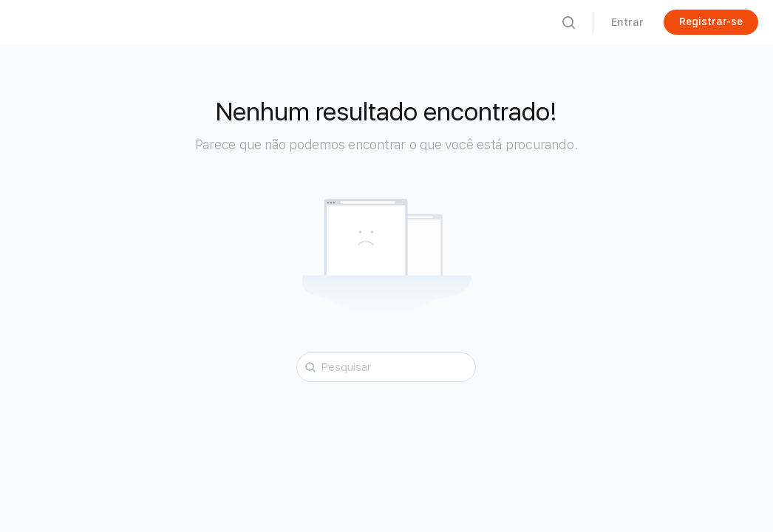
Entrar (627, 22)
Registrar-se (711, 21)
